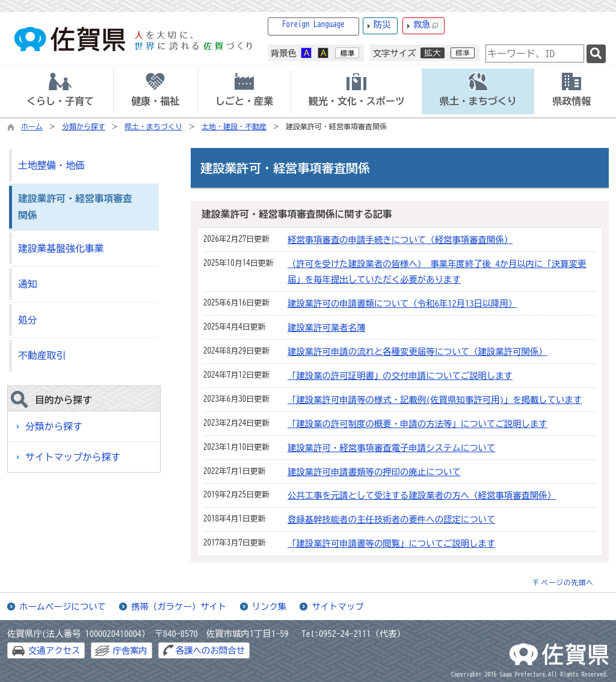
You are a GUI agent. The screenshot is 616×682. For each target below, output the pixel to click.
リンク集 (269, 607)
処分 (28, 320)
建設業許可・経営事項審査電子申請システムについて (391, 448)
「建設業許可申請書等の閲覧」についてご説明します (391, 543)
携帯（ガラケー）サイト (179, 607)
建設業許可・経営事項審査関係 (75, 207)
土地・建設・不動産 (234, 126)
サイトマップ (337, 607)
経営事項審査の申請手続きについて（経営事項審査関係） (400, 240)
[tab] (60, 91)
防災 (382, 24)
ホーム (32, 126)
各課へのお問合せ (210, 650)
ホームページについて (63, 607)
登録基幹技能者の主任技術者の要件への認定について (391, 519)
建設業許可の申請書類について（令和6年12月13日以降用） (402, 303)
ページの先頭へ (567, 582)
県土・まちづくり (153, 126)
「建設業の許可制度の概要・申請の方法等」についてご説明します (417, 424)
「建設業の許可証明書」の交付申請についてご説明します (400, 376)
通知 (28, 284)
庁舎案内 (130, 650)
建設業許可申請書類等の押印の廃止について (374, 472)
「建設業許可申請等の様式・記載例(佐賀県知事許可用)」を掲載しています (435, 400)
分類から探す (84, 126)
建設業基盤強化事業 (61, 248)
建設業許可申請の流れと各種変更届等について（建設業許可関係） (417, 352)
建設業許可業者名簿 (327, 327)
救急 (426, 25)
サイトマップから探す (73, 457)
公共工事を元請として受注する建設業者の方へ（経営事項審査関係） (422, 495)
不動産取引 (42, 355)
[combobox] (535, 54)
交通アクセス (54, 650)
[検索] (596, 54)
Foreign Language (313, 24)
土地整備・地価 (51, 165)
